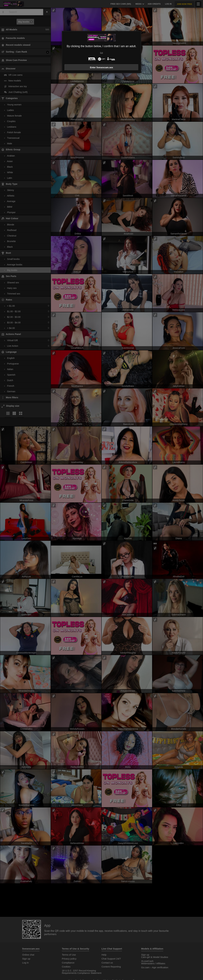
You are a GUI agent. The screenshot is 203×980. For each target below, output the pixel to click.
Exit (101, 53)
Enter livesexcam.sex (101, 67)
